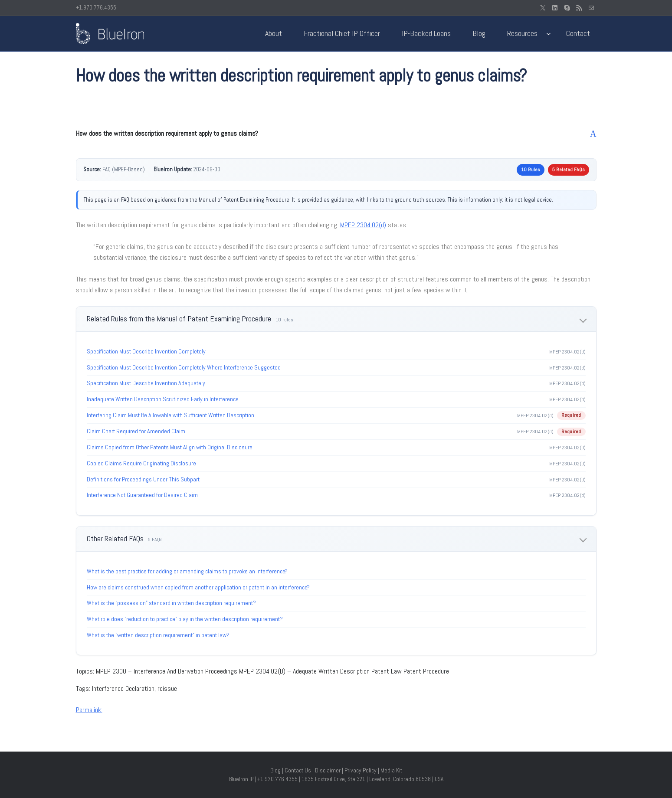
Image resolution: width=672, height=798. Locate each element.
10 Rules (531, 170)
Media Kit (391, 770)
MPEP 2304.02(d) (363, 225)
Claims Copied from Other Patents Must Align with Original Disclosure (170, 447)
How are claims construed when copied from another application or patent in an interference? (198, 587)
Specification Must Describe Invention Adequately (146, 383)
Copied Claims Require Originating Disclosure (141, 463)
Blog (275, 770)
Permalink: (89, 710)
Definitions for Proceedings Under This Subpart (143, 479)
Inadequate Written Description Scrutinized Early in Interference (163, 399)
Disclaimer (328, 770)
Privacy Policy (361, 770)
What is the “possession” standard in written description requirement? (171, 603)
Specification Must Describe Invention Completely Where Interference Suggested (184, 367)
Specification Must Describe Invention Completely (146, 351)
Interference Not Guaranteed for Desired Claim (142, 495)
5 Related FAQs (569, 170)
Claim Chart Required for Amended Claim (136, 431)
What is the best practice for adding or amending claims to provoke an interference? (187, 571)
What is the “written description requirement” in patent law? (158, 635)
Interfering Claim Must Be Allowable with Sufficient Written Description (170, 415)
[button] (336, 134)
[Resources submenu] (549, 34)
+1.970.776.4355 (96, 8)
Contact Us (298, 770)
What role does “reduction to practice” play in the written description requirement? (185, 619)
